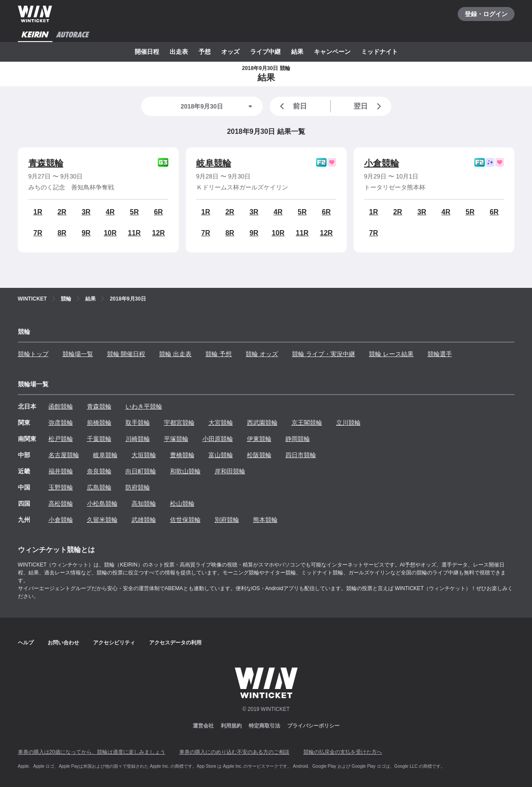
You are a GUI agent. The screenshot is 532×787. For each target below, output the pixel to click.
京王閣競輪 (307, 423)
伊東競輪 (259, 439)
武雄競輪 (144, 520)
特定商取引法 (264, 726)
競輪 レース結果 (391, 354)
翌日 (369, 106)
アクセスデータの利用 (175, 643)
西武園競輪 (262, 423)
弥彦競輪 (61, 423)
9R (86, 233)
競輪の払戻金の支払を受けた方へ (343, 752)
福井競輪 (61, 471)
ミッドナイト (379, 52)
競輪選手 (440, 354)
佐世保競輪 (185, 520)
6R (158, 212)
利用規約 (231, 726)
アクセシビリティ (114, 643)
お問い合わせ (63, 643)
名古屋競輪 (64, 455)
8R (62, 233)
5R (134, 212)
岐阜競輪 (214, 163)
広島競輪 (99, 487)
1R (38, 212)
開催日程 (147, 52)
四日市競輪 (301, 455)
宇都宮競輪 (179, 423)
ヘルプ (26, 643)
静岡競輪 (298, 439)
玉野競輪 (61, 487)
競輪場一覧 (78, 354)
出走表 (179, 52)
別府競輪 (227, 520)
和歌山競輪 (185, 471)
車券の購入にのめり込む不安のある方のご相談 (234, 752)
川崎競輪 (138, 439)
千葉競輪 (99, 439)
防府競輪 (138, 487)
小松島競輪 (102, 504)
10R (110, 233)
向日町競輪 (141, 471)
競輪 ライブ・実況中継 (323, 354)
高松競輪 (61, 504)
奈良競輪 (99, 471)
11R (134, 233)
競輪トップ (33, 354)
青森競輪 (46, 163)
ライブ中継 (265, 52)
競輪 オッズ (262, 354)
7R (38, 233)
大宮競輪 (221, 423)
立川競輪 (348, 423)
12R (158, 233)
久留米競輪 (102, 520)
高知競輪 (144, 504)
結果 (297, 52)
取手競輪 (138, 423)
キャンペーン (332, 52)
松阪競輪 (259, 455)
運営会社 (203, 726)
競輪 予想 (219, 354)
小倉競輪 (382, 163)
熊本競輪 (265, 520)
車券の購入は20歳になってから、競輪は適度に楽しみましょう (92, 752)
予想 (205, 52)
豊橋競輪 (182, 455)
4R (110, 212)
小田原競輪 (218, 439)
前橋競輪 (99, 423)
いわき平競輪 (144, 406)
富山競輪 (221, 455)
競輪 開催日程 (126, 354)
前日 (292, 106)
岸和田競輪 (230, 471)
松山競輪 (182, 504)
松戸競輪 (61, 439)
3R (86, 212)
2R (62, 212)
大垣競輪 (144, 455)
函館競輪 (61, 406)
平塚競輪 (176, 439)
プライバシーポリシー (313, 726)
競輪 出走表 (175, 354)
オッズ (230, 52)
